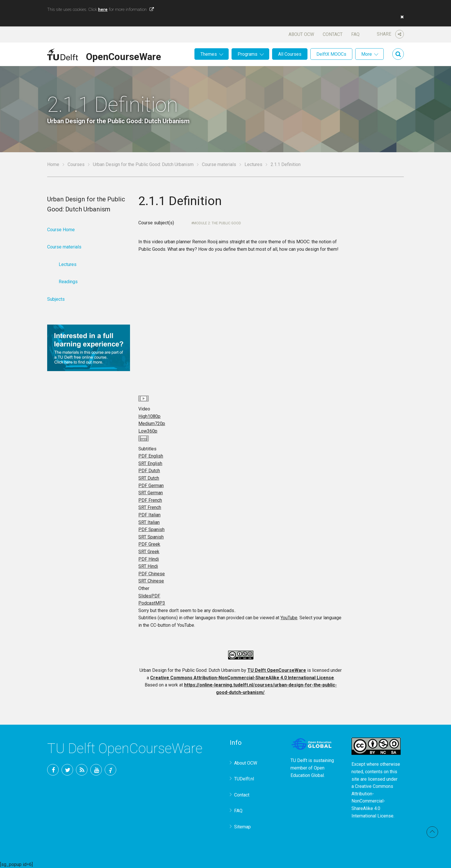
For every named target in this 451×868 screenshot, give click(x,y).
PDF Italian (149, 515)
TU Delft (110, 770)
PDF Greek (149, 544)
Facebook (53, 770)
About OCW (301, 34)
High (149, 416)
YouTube (289, 618)
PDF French (150, 500)
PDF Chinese (152, 574)
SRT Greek (149, 552)
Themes (209, 54)
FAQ (355, 34)
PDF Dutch (149, 471)
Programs (248, 54)
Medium (152, 424)
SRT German (151, 493)
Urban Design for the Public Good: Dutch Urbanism (143, 164)
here (103, 9)
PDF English (151, 456)
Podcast (152, 603)
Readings (68, 282)
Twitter (67, 770)
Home (53, 164)
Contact (333, 34)
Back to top (432, 832)
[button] (401, 17)
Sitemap (242, 827)
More (367, 54)
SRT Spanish (151, 537)
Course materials (219, 164)
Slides (149, 596)
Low (148, 431)
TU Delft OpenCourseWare (277, 670)
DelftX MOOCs (331, 54)
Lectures (253, 164)
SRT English (150, 463)
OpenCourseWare (124, 56)
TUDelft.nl (244, 779)
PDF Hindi (149, 559)
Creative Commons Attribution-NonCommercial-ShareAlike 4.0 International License (242, 678)
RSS (82, 770)
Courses (76, 164)
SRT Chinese (151, 581)
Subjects (56, 299)
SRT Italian (149, 522)
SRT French (150, 507)
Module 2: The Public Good (217, 223)
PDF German (151, 486)
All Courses (290, 54)
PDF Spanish (151, 530)
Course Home (61, 230)
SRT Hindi (148, 566)
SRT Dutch (149, 478)
